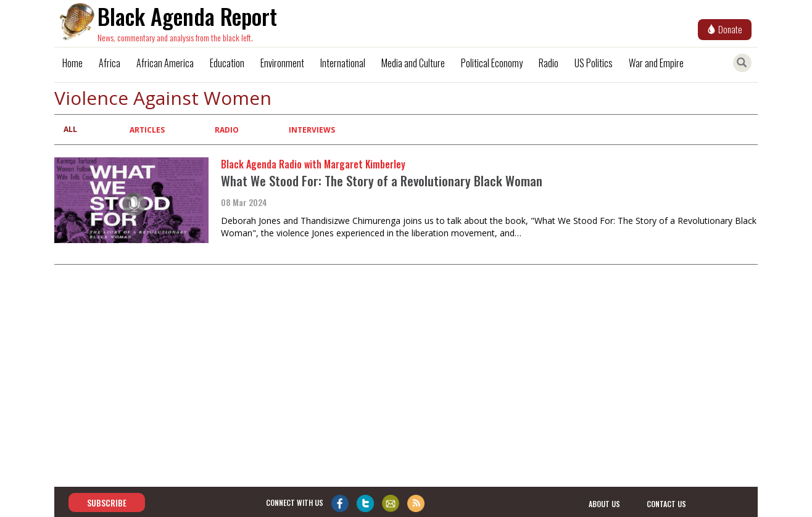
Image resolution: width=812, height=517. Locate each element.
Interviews (312, 130)
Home (72, 63)
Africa (110, 63)
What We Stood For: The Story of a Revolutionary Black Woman (382, 180)
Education (227, 63)
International (343, 63)
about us (604, 503)
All (70, 129)
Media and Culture (413, 63)
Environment (282, 63)
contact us (666, 503)
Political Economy (492, 63)
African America (165, 63)
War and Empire (656, 63)
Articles (147, 130)
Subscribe (107, 503)
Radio (549, 63)
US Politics (594, 63)
